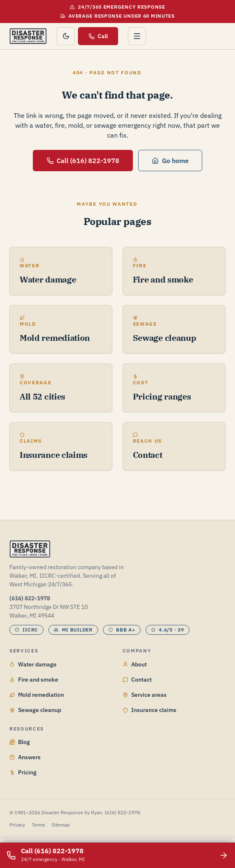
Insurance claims (149, 710)
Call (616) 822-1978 (83, 161)
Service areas (145, 695)
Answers (25, 757)
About (135, 664)
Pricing (23, 772)
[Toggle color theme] (66, 36)
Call (98, 36)
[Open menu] (137, 36)
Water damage (33, 664)
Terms (38, 825)
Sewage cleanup (35, 710)
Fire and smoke (34, 680)
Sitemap (61, 825)
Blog (20, 742)
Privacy (17, 825)
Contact (137, 680)
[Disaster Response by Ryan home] (28, 36)
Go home (170, 161)
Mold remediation (37, 695)
